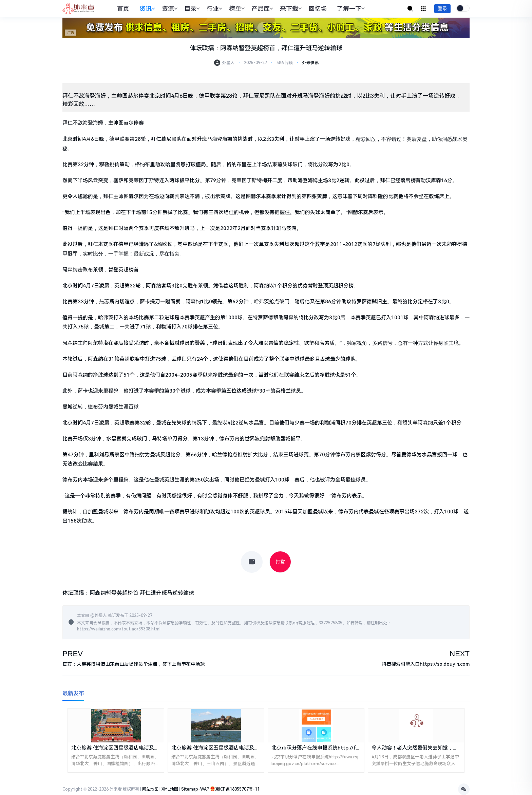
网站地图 (150, 789)
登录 (442, 8)
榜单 (236, 9)
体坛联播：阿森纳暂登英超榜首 (100, 593)
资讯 (146, 9)
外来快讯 (310, 63)
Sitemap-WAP (195, 789)
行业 (214, 9)
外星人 (101, 616)
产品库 (261, 9)
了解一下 (350, 9)
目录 (191, 9)
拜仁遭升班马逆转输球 (167, 593)
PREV (73, 654)
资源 (169, 9)
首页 (123, 9)
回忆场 (318, 9)
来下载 (290, 9)
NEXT (460, 654)
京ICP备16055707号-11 (237, 789)
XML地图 (170, 789)
